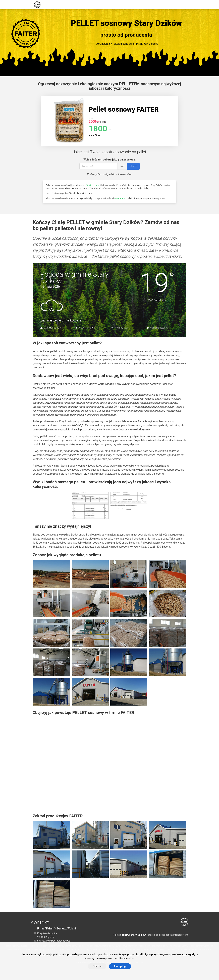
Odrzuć (97, 966)
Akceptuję (120, 966)
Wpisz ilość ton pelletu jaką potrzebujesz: (109, 160)
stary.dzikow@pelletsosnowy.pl (54, 941)
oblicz (133, 166)
